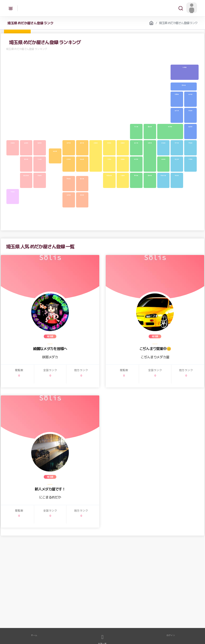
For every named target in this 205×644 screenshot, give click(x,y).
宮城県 (190, 111)
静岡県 (150, 175)
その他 (92, 622)
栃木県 (177, 143)
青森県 (184, 85)
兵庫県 (96, 143)
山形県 (177, 111)
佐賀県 (26, 143)
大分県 (40, 159)
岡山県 (82, 159)
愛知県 (136, 175)
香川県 (82, 179)
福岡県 (40, 143)
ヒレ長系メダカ (63, 622)
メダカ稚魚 (23, 616)
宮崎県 (40, 175)
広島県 (69, 159)
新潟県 (170, 127)
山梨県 (163, 159)
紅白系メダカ (165, 616)
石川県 (136, 127)
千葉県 (190, 159)
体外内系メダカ (135, 616)
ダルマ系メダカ (28, 622)
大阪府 (109, 159)
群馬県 (163, 143)
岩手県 (190, 94)
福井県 (136, 143)
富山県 (150, 127)
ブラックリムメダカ (182, 616)
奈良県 (123, 159)
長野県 (150, 143)
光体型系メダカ (79, 622)
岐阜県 (136, 159)
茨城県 (190, 143)
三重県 (123, 175)
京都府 (109, 143)
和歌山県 (109, 175)
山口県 (55, 151)
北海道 (185, 67)
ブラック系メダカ (45, 622)
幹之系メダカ (72, 616)
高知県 (69, 195)
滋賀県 (123, 143)
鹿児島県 (26, 175)
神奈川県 (163, 175)
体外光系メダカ (118, 616)
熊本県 (26, 159)
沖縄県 (13, 192)
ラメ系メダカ (103, 616)
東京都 (177, 175)
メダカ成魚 (10, 616)
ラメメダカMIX (56, 616)
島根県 (69, 143)
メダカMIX (42, 616)
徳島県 (82, 195)
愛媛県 (69, 179)
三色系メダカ (151, 616)
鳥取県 (82, 143)
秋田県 (177, 94)
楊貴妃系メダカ (87, 616)
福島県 (190, 127)
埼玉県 (177, 159)
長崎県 (13, 143)
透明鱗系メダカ (12, 622)
